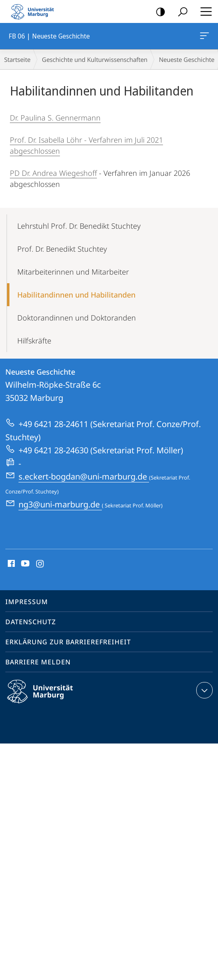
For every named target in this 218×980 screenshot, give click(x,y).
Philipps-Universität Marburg (47, 698)
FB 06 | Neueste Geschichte (204, 37)
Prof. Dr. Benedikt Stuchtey (62, 249)
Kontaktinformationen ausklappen (203, 690)
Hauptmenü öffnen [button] (204, 11)
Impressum (27, 602)
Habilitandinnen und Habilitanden (76, 295)
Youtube (24, 564)
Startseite (17, 59)
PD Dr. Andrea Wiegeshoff (53, 173)
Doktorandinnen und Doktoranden (77, 318)
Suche (180, 12)
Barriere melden (38, 662)
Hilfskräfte (34, 341)
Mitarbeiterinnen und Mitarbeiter (73, 272)
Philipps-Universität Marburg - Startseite (35, 11)
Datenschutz (31, 622)
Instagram (40, 564)
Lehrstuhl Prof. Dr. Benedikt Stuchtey (79, 226)
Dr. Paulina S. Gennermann (55, 118)
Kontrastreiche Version (158, 12)
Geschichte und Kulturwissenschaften (95, 59)
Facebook (10, 564)
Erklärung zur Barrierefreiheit (68, 642)
